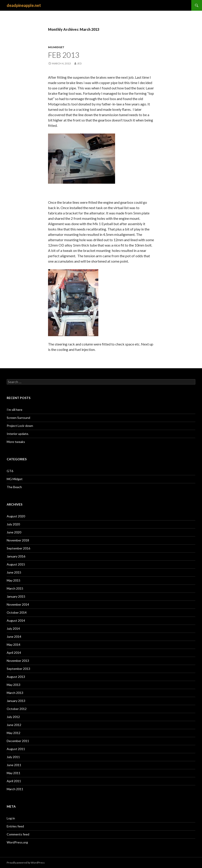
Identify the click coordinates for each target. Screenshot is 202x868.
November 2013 (18, 661)
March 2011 (15, 789)
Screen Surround (18, 418)
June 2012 (14, 725)
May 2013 (14, 685)
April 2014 (14, 653)
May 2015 (14, 580)
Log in (11, 818)
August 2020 (16, 516)
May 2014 (14, 645)
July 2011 (13, 757)
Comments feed (18, 834)
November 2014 (18, 604)
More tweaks (16, 442)
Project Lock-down (20, 426)
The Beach (14, 487)
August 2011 (16, 749)
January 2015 (16, 596)
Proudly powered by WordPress (26, 863)
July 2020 (13, 524)
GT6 (10, 471)
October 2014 (17, 612)
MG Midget (56, 47)
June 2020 (14, 532)
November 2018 (18, 540)
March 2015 (15, 588)
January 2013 (16, 701)
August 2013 (16, 677)
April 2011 (14, 781)
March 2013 (15, 693)
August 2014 (16, 620)
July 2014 (13, 628)
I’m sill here (15, 410)
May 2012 (14, 733)
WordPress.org (17, 842)
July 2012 (13, 717)
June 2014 (14, 637)
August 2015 (16, 564)
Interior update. (18, 434)
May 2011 (14, 773)
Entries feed (15, 826)
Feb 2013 (64, 55)
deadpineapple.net (24, 5)
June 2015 (14, 572)
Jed (79, 63)
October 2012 (17, 709)
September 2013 (18, 669)
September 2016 (18, 548)
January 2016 (16, 556)
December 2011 (18, 741)
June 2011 (14, 765)
